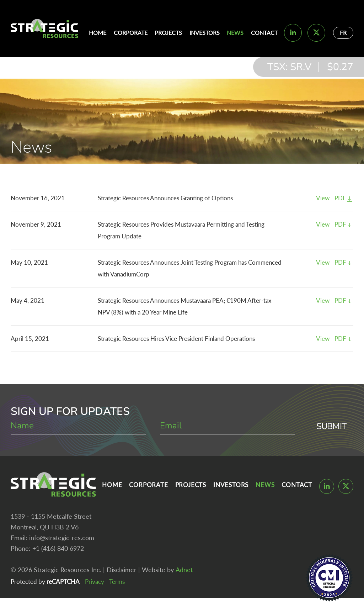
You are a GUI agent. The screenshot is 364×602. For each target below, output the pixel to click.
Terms (117, 582)
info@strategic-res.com (62, 538)
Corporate (131, 33)
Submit (331, 426)
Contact (264, 33)
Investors (205, 33)
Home (98, 33)
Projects (168, 33)
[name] (78, 426)
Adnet (184, 570)
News (235, 33)
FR (343, 33)
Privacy (95, 582)
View (323, 198)
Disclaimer (122, 570)
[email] (227, 426)
